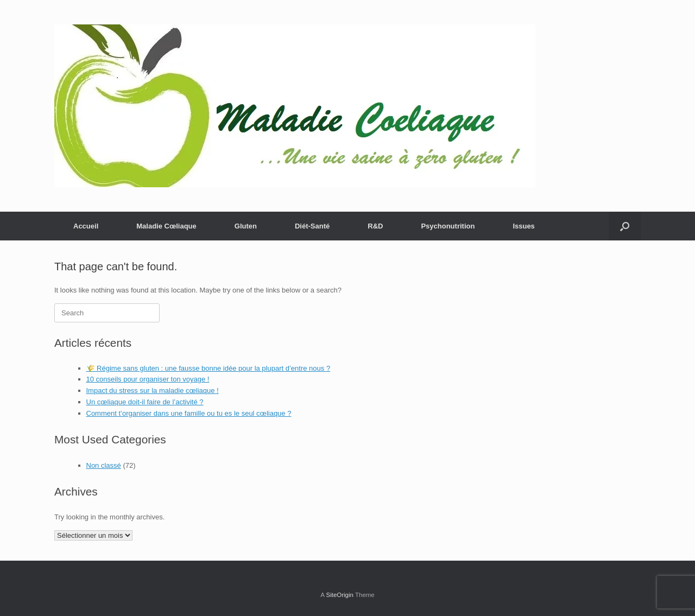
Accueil (86, 226)
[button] (625, 226)
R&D (375, 226)
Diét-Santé (312, 226)
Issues (523, 226)
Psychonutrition (448, 226)
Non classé (104, 465)
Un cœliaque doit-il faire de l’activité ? (145, 402)
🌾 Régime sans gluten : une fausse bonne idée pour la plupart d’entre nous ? (208, 368)
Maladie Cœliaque (166, 226)
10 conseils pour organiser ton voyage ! (148, 379)
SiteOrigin (340, 595)
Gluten (246, 226)
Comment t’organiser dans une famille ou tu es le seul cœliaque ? (189, 413)
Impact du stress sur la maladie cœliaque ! (153, 390)
